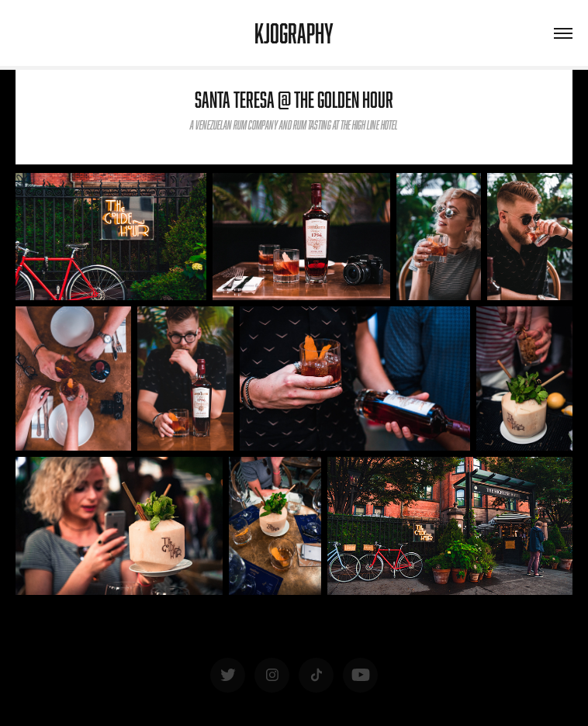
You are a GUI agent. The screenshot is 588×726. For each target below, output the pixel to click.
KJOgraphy (294, 33)
